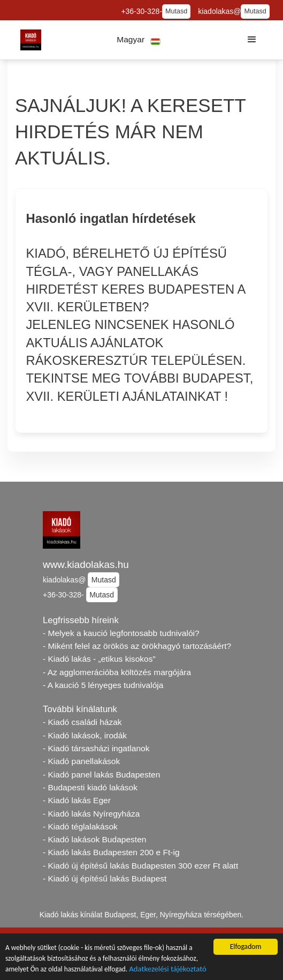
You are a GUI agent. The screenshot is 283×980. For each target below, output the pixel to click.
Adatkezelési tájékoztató (171, 970)
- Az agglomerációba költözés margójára (117, 672)
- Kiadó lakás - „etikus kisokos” (99, 659)
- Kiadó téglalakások (80, 826)
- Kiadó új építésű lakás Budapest (105, 878)
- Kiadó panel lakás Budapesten (101, 775)
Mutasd (176, 11)
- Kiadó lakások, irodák (85, 735)
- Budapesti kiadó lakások (90, 787)
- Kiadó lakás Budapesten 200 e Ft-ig (111, 852)
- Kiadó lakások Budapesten (94, 839)
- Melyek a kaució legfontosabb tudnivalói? (121, 633)
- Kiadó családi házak (82, 722)
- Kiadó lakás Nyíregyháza (91, 814)
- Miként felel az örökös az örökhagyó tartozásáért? (137, 646)
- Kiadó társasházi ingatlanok (96, 748)
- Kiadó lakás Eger (77, 800)
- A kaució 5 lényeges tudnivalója (103, 685)
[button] (139, 40)
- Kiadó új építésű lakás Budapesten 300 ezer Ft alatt (140, 866)
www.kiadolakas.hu (86, 564)
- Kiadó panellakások (81, 761)
